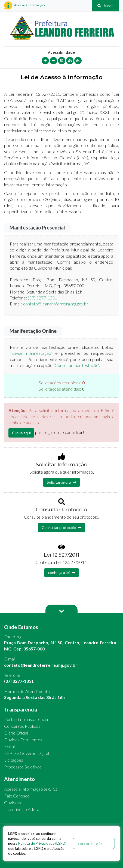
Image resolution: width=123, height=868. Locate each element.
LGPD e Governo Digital (27, 753)
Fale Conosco (17, 796)
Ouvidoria (13, 802)
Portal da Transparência (26, 719)
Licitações (14, 760)
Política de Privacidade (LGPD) (42, 843)
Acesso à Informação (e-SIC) (31, 789)
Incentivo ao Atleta (22, 809)
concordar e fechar (94, 843)
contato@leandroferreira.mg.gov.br (56, 304)
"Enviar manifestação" (31, 353)
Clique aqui (21, 433)
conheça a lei (61, 572)
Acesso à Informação (24, 5)
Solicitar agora (61, 482)
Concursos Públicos (22, 726)
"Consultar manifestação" (76, 365)
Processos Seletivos (23, 767)
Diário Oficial (16, 733)
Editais (10, 746)
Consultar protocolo (61, 527)
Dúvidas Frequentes (23, 740)
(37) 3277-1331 (42, 298)
